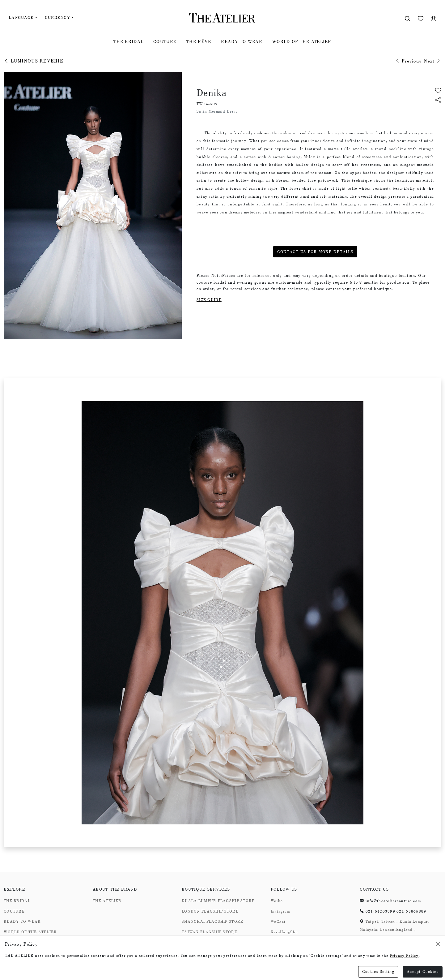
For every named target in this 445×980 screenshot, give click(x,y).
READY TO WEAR (242, 41)
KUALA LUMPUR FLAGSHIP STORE (218, 901)
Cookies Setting (378, 971)
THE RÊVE (199, 41)
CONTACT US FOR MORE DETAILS (315, 252)
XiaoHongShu (284, 932)
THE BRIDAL (128, 41)
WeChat (278, 922)
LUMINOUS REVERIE (34, 61)
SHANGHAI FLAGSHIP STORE (212, 922)
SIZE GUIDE (209, 300)
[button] (438, 100)
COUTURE (165, 41)
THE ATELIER (107, 901)
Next (432, 61)
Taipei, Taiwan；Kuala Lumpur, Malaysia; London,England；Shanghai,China (394, 929)
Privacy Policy (404, 956)
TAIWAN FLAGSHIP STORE (210, 932)
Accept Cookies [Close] (423, 971)
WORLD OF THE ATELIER (302, 41)
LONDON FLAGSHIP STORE (210, 911)
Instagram (280, 911)
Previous (408, 61)
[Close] (438, 944)
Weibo (277, 901)
